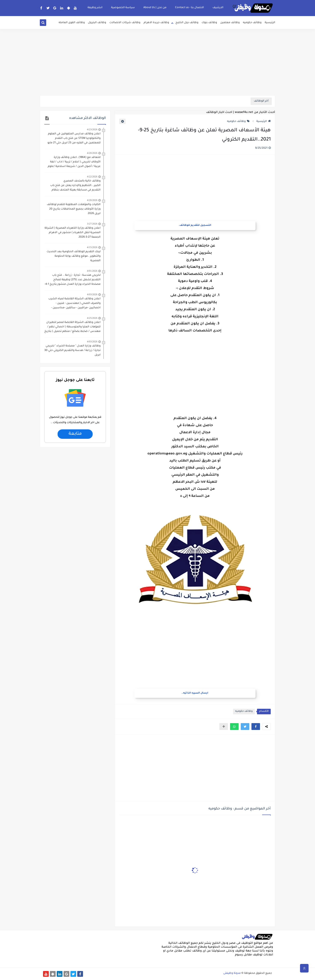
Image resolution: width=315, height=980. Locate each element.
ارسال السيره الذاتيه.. (195, 693)
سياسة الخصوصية (123, 8)
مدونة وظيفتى (232, 973)
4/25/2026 (92, 318)
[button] (256, 727)
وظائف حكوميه (252, 23)
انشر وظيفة (95, 8)
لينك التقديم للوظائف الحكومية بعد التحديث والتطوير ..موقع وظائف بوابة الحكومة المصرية (74, 256)
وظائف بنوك (209, 23)
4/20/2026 (92, 153)
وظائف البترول (97, 23)
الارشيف (218, 8)
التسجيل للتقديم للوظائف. (195, 226)
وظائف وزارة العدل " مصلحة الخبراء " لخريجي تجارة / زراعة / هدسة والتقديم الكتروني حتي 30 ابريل (72, 351)
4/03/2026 (92, 294)
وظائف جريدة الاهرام (156, 23)
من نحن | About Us (155, 8)
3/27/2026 (92, 224)
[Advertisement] (157, 62)
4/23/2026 (92, 129)
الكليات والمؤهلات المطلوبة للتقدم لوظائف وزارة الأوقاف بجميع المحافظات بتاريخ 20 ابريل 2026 (74, 209)
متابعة (75, 434)
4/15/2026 (92, 247)
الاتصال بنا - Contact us (189, 8)
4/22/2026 (92, 177)
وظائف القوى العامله (72, 23)
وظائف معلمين (230, 23)
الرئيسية (270, 23)
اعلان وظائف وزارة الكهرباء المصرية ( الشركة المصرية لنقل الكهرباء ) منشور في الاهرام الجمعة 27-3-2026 (73, 233)
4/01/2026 (92, 271)
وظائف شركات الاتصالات (125, 23)
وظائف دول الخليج (187, 23)
